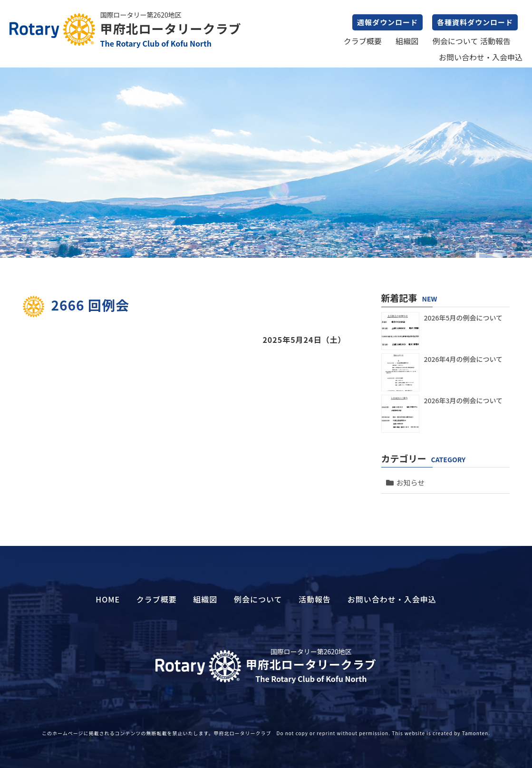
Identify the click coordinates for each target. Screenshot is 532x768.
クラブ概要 (363, 41)
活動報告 (495, 41)
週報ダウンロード (387, 22)
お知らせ (411, 482)
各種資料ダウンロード (475, 22)
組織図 (407, 41)
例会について (455, 41)
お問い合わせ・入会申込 (481, 57)
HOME (108, 599)
